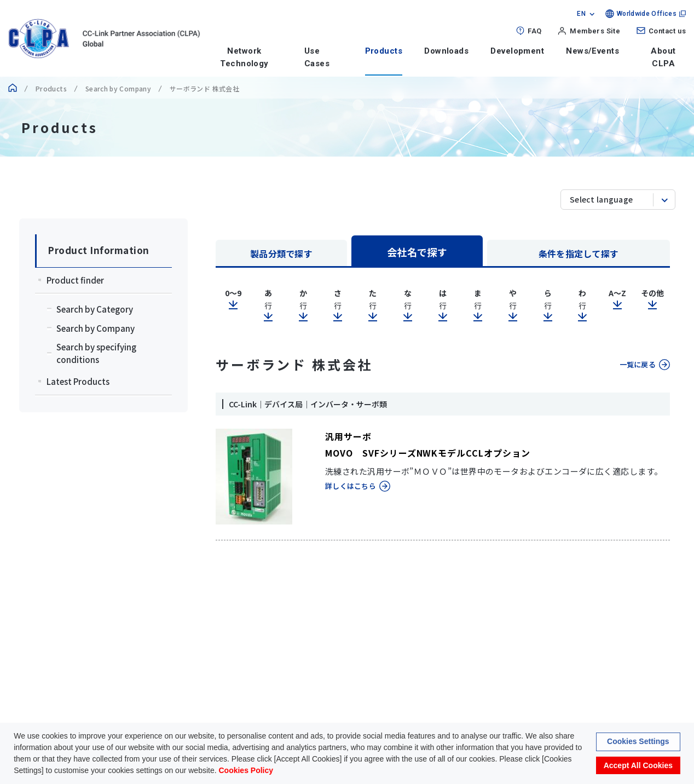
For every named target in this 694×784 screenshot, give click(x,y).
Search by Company (118, 88)
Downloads (446, 51)
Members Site (595, 31)
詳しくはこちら (351, 486)
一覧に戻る (638, 364)
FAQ (534, 31)
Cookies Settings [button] (638, 742)
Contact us (667, 31)
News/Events (592, 51)
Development (517, 51)
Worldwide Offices (647, 14)
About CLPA (663, 57)
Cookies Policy (246, 771)
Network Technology (244, 57)
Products (384, 51)
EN (581, 14)
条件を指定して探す (579, 253)
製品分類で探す (281, 253)
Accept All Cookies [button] (638, 766)
